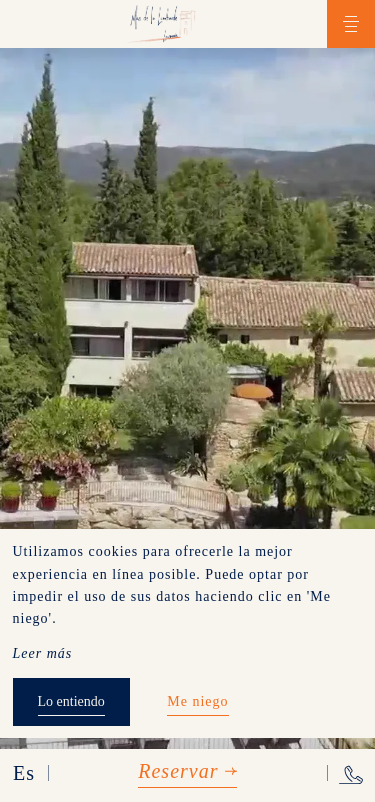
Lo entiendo (71, 701)
